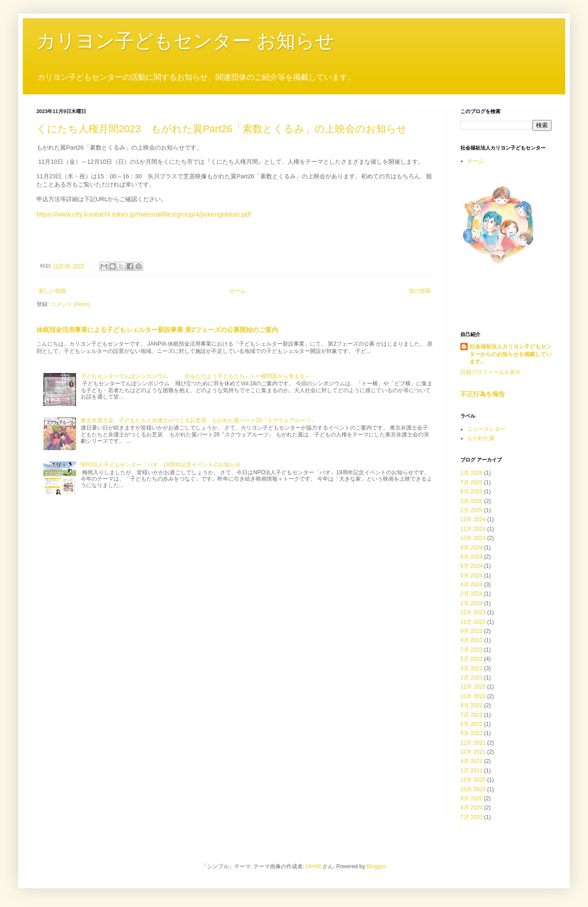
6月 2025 (472, 492)
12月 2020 (473, 780)
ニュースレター (486, 429)
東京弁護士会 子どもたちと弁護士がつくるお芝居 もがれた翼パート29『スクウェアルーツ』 (199, 420)
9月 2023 (472, 631)
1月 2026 (472, 473)
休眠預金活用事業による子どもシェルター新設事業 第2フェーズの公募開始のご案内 (157, 330)
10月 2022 (473, 696)
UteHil (313, 866)
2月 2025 (472, 510)
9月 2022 (472, 705)
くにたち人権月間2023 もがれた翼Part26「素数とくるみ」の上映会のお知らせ (222, 129)
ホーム (237, 291)
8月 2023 (472, 640)
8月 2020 (472, 808)
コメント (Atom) (70, 304)
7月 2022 (472, 715)
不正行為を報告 (483, 394)
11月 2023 (473, 622)
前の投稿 (420, 291)
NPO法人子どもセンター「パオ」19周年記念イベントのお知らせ (161, 465)
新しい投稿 (52, 291)
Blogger (376, 866)
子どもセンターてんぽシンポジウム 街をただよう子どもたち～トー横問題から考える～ (196, 376)
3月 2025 (472, 501)
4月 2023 (472, 669)
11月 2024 (473, 529)
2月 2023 (472, 678)
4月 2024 (472, 585)
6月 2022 (472, 724)
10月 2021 (473, 752)
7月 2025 (472, 482)
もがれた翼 (481, 438)
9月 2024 (472, 548)
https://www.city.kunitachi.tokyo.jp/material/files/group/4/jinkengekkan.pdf (144, 214)
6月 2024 (472, 566)
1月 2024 (472, 603)
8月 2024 (472, 557)
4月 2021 (472, 761)
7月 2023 (472, 650)
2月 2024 (472, 594)
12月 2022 (473, 687)
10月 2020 (473, 789)
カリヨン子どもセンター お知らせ (186, 41)
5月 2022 (472, 733)
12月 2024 (473, 519)
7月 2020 (472, 817)
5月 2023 (472, 659)
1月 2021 (472, 771)
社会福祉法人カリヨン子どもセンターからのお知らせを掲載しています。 (511, 354)
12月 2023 (473, 612)
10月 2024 (473, 538)
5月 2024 (472, 575)
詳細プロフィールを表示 (490, 372)
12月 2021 (473, 743)
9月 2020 (472, 798)
